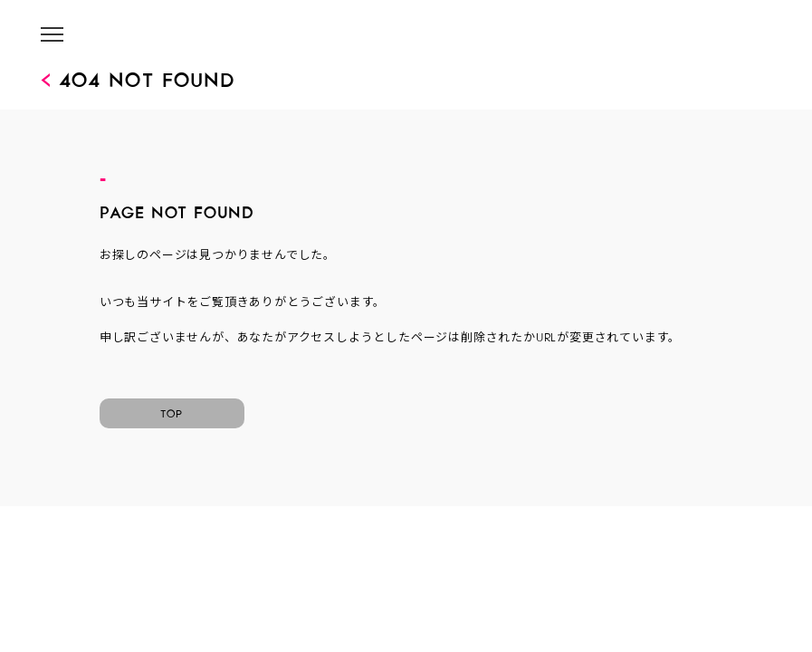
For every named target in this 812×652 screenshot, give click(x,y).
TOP (172, 411)
